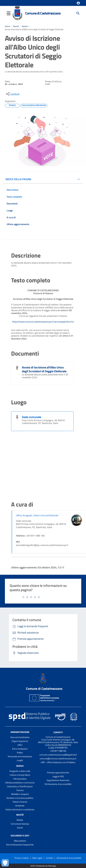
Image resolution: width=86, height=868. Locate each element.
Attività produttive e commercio (20, 783)
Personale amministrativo (20, 756)
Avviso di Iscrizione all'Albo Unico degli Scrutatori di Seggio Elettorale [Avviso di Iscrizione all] (44, 369)
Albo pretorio (20, 841)
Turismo (20, 790)
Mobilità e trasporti (20, 794)
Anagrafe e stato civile (20, 771)
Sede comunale (32, 417)
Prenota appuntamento (58, 773)
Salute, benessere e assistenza (20, 809)
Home (7, 26)
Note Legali (37, 858)
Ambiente (20, 806)
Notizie (25, 26)
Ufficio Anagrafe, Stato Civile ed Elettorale (37, 515)
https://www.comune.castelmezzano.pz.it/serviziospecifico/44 (43, 322)
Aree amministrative (20, 737)
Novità (16, 26)
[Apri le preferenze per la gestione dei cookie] (5, 863)
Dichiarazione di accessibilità (58, 784)
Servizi (20, 766)
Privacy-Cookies (22, 858)
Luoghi (20, 760)
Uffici (20, 745)
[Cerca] (78, 13)
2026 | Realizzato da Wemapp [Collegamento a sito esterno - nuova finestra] (43, 866)
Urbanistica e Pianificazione (20, 786)
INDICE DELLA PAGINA (18, 179)
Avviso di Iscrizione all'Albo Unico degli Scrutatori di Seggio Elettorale (34, 29)
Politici (20, 753)
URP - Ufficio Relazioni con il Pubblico (58, 762)
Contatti (58, 732)
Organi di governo (20, 741)
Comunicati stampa (20, 824)
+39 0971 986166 (58, 751)
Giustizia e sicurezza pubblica (20, 798)
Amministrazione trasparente (20, 845)
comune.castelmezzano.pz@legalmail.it (58, 755)
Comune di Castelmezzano (43, 13)
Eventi (20, 828)
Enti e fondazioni (20, 749)
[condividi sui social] (12, 94)
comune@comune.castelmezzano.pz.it (58, 759)
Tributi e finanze (20, 802)
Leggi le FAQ (58, 776)
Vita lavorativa (20, 779)
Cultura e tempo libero (20, 775)
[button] (78, 3)
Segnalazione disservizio (58, 780)
